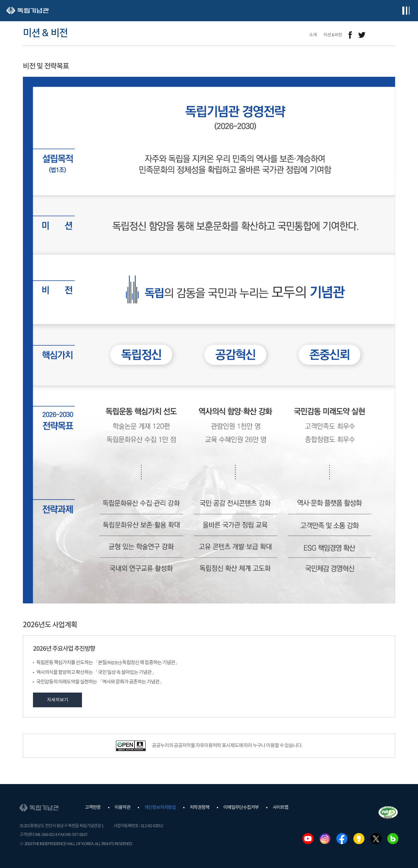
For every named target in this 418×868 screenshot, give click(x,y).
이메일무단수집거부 (241, 808)
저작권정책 (200, 808)
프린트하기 (391, 35)
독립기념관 (28, 11)
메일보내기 (376, 35)
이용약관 (122, 808)
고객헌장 (93, 808)
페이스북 (342, 839)
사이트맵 (281, 808)
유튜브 (308, 839)
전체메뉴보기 (406, 11)
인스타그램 (325, 839)
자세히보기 (58, 700)
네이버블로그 (393, 839)
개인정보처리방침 (160, 808)
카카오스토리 (359, 839)
